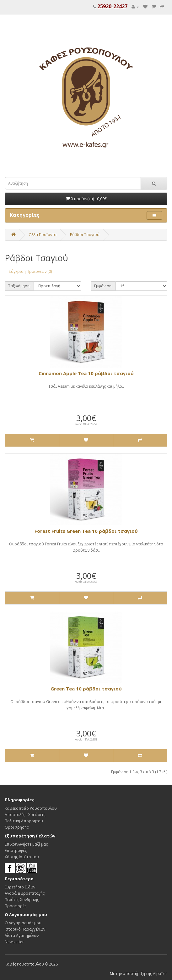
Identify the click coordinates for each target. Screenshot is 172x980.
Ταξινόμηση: (19, 286)
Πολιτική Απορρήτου (24, 821)
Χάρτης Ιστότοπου (22, 857)
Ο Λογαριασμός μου (23, 923)
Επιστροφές (16, 850)
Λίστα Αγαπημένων (22, 935)
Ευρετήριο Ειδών (20, 887)
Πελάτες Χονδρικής (22, 900)
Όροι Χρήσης (17, 827)
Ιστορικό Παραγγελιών (25, 929)
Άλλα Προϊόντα (43, 235)
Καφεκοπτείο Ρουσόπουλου (31, 808)
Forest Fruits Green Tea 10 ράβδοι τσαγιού (86, 531)
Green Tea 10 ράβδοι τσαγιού (86, 689)
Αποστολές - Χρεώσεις (25, 815)
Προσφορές (16, 906)
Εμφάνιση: (103, 286)
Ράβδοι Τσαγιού (85, 235)
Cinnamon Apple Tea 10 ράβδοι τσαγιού (86, 373)
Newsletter (14, 942)
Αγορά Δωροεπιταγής (25, 893)
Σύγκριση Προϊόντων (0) (30, 271)
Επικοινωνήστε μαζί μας (26, 844)
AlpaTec (160, 974)
